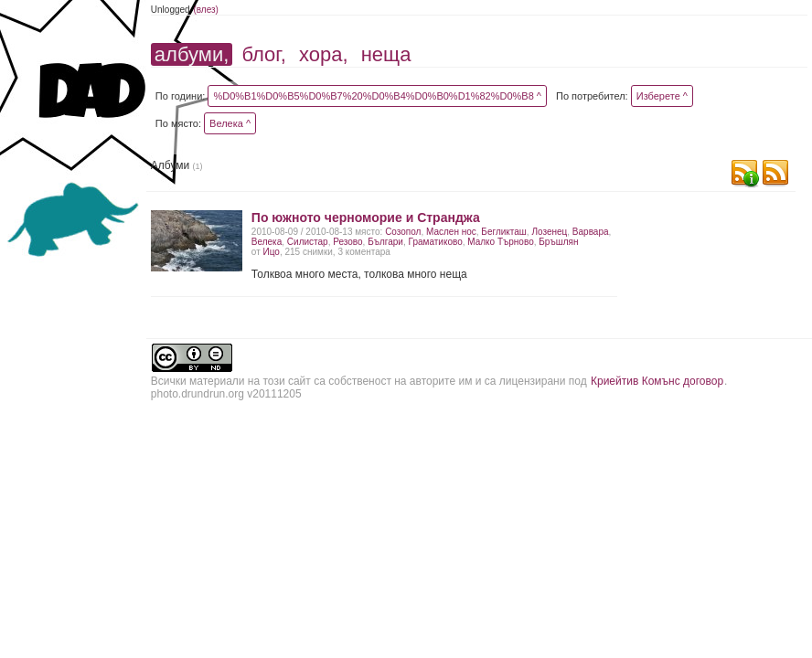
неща (386, 54)
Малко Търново (500, 242)
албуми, (192, 54)
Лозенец (549, 232)
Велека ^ (230, 123)
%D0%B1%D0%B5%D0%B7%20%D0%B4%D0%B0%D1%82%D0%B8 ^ (377, 96)
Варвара (591, 232)
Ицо (272, 252)
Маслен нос (451, 232)
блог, (263, 54)
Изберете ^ (662, 96)
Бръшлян (558, 242)
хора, (324, 54)
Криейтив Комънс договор (657, 381)
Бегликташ (504, 232)
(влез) (206, 10)
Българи (385, 242)
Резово (347, 242)
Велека (267, 242)
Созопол (403, 232)
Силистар (308, 242)
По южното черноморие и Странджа (366, 218)
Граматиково (436, 242)
